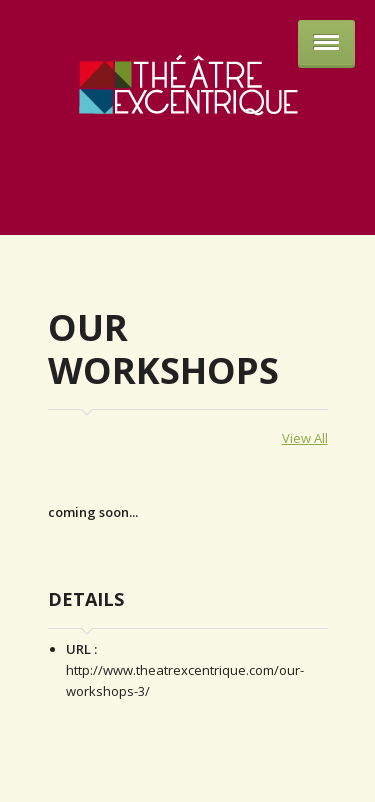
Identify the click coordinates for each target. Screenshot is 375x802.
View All (305, 438)
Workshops (83, 438)
